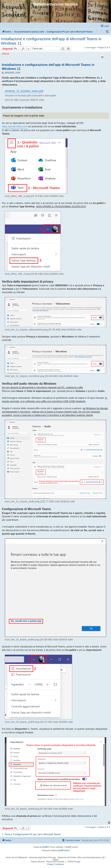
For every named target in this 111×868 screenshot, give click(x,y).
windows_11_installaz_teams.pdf (24, 91)
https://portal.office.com (15, 126)
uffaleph (6, 54)
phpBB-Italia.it (64, 850)
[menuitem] (105, 26)
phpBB (45, 847)
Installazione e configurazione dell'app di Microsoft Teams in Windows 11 (51, 41)
